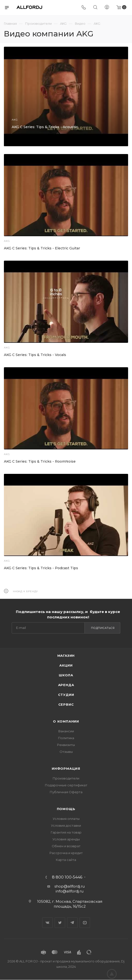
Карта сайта (66, 860)
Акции (66, 665)
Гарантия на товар (66, 832)
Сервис (66, 704)
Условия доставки (66, 825)
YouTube (85, 923)
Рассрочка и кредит (66, 853)
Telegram (72, 923)
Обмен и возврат (66, 846)
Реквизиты (66, 745)
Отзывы (66, 752)
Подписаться (103, 628)
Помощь (66, 809)
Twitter (60, 923)
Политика (66, 738)
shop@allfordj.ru (70, 886)
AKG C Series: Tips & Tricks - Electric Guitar (42, 248)
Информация (66, 768)
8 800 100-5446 (67, 877)
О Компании (66, 721)
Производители (66, 778)
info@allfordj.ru (70, 891)
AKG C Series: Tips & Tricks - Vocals (35, 355)
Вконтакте (47, 923)
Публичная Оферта (66, 792)
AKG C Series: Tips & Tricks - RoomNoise (40, 461)
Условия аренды (66, 839)
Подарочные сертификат (66, 785)
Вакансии (66, 731)
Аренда (66, 685)
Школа (66, 675)
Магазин (66, 656)
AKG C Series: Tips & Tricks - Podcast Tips (41, 568)
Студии (66, 695)
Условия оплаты (66, 819)
